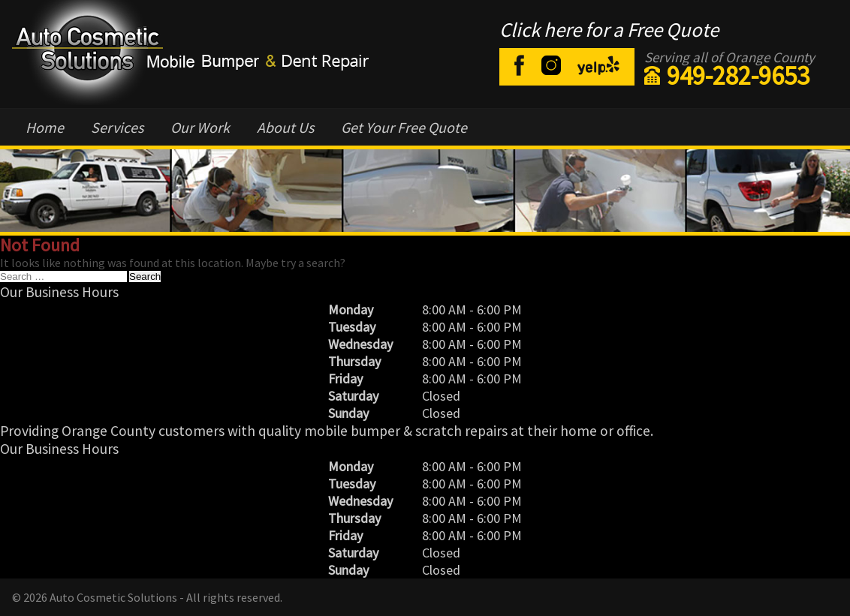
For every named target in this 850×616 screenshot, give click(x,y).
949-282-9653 (738, 76)
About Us (285, 127)
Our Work (200, 127)
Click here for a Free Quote (609, 29)
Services (117, 127)
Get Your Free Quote (404, 127)
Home (45, 127)
